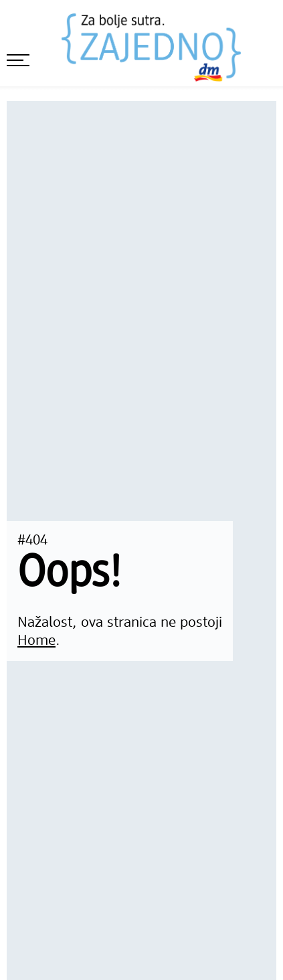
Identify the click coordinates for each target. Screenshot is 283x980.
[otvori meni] (18, 60)
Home (36, 641)
